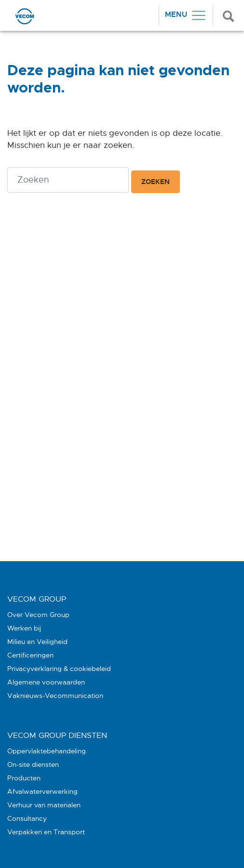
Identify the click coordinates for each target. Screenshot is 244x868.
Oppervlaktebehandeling (47, 751)
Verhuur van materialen (44, 805)
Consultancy (27, 818)
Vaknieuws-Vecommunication (55, 696)
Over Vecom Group (38, 615)
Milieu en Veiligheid (37, 642)
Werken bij (24, 628)
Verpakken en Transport (46, 832)
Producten (24, 778)
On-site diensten (33, 764)
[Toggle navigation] (186, 15)
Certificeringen (30, 655)
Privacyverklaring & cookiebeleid (59, 669)
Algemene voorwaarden (46, 682)
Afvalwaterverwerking (42, 791)
